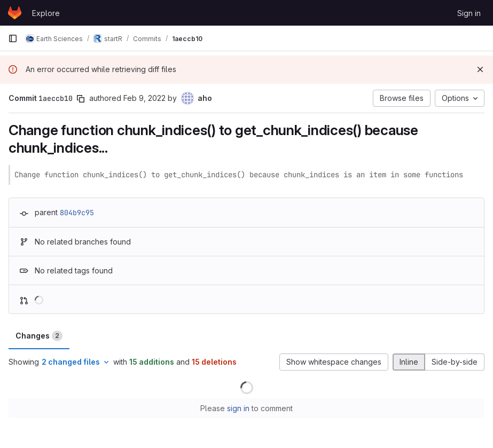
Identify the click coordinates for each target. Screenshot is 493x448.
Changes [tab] (39, 336)
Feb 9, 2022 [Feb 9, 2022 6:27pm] (144, 98)
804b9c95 (77, 213)
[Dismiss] (480, 69)
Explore (46, 13)
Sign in (469, 13)
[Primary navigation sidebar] (13, 38)
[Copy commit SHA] (81, 99)
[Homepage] (15, 13)
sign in (238, 408)
